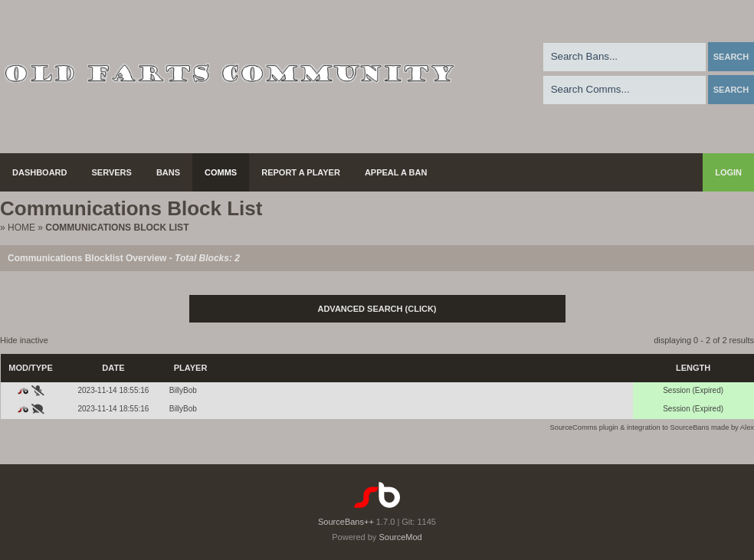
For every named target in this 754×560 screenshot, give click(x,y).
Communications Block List (117, 228)
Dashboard (40, 172)
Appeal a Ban (396, 172)
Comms (221, 172)
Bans (168, 172)
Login (728, 172)
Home (21, 228)
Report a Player (301, 172)
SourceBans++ (346, 522)
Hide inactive (24, 340)
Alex (747, 427)
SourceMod (400, 537)
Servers (112, 172)
